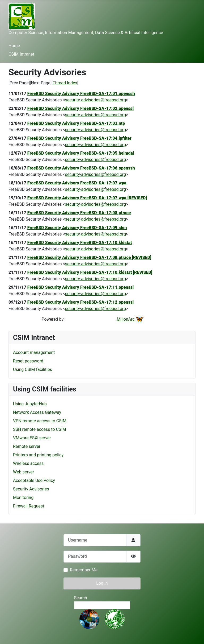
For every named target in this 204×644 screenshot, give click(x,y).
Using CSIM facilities (33, 370)
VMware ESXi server (32, 438)
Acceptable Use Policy (34, 480)
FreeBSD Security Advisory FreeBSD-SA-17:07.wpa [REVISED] (87, 198)
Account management (34, 352)
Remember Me (84, 570)
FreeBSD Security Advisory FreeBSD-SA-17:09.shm (77, 228)
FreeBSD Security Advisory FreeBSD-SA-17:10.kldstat (80, 243)
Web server (24, 472)
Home (14, 46)
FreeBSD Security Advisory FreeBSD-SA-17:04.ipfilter (79, 138)
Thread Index (65, 83)
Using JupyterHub (30, 404)
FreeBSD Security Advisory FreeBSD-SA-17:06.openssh (81, 168)
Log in (102, 583)
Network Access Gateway (37, 412)
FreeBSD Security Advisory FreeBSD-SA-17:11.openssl (80, 287)
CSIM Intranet (21, 54)
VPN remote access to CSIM (40, 421)
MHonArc (130, 319)
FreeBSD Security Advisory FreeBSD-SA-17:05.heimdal (81, 153)
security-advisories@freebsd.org (95, 100)
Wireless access (28, 463)
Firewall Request (29, 506)
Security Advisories (31, 489)
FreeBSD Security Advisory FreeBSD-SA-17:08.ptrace (79, 213)
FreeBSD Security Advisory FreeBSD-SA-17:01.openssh (81, 94)
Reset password (28, 361)
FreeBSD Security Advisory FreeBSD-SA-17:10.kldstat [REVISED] (90, 272)
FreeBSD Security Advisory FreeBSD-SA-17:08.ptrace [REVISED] (89, 257)
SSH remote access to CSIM (40, 429)
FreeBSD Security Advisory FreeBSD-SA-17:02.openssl (80, 108)
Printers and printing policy (38, 455)
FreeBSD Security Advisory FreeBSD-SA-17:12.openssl (80, 302)
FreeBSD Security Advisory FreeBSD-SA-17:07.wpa (77, 183)
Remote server (27, 446)
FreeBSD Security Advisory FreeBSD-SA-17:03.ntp (76, 123)
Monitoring (23, 498)
